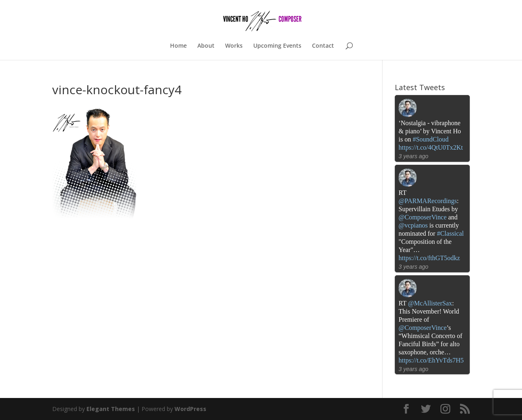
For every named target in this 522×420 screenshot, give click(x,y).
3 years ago (413, 156)
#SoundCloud (431, 139)
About (206, 46)
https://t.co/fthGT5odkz (429, 258)
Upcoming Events (277, 46)
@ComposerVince (422, 217)
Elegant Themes (111, 409)
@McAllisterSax (430, 303)
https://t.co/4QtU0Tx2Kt (431, 147)
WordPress (190, 409)
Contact (323, 46)
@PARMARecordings (428, 201)
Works (234, 46)
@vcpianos (413, 225)
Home (178, 46)
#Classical (450, 233)
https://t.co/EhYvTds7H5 (431, 360)
